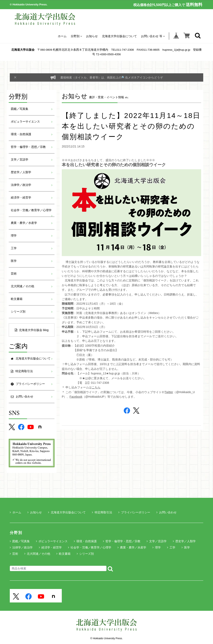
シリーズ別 (18, 312)
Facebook (76, 397)
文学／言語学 (20, 160)
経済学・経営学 (21, 198)
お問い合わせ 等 (153, 36)
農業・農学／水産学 (24, 223)
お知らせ (92, 36)
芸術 (14, 274)
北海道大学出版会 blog (32, 330)
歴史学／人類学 (21, 172)
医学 (14, 261)
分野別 (76, 36)
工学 (14, 248)
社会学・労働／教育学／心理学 (31, 210)
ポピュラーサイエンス (25, 122)
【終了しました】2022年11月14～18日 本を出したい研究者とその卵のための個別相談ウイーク (131, 126)
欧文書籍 (17, 299)
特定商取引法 (102, 512)
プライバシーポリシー (134, 512)
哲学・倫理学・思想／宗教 (28, 147)
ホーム (62, 36)
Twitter (169, 392)
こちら (96, 387)
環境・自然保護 (21, 134)
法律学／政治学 (21, 185)
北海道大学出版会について (119, 36)
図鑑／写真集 (20, 109)
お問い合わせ (167, 512)
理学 (14, 236)
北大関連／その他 (22, 286)
